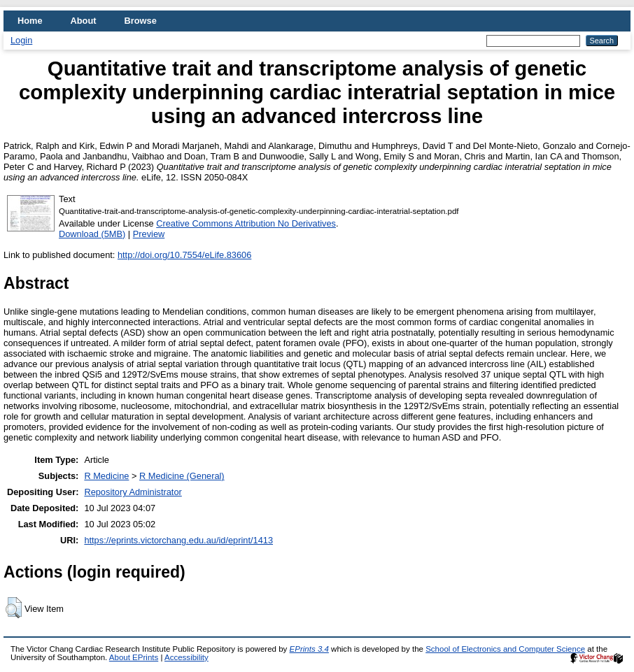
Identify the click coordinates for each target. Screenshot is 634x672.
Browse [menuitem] (141, 21)
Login (21, 40)
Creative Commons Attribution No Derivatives (246, 223)
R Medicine (106, 476)
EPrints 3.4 (309, 649)
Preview (149, 234)
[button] (14, 608)
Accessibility (186, 657)
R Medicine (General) (182, 476)
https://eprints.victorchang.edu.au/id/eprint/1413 (178, 540)
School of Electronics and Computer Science (505, 649)
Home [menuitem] (30, 21)
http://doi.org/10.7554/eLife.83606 (184, 255)
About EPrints (134, 657)
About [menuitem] (84, 21)
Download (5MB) (92, 234)
